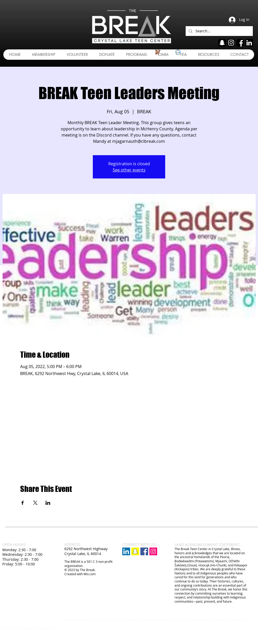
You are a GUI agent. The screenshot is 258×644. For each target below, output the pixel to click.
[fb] (240, 43)
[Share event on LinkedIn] (48, 503)
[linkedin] (249, 43)
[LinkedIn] (126, 551)
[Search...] (219, 31)
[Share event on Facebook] (23, 503)
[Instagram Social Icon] (153, 551)
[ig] (231, 43)
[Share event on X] (35, 503)
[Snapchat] (135, 551)
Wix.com (90, 574)
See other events (129, 170)
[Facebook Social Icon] (144, 551)
